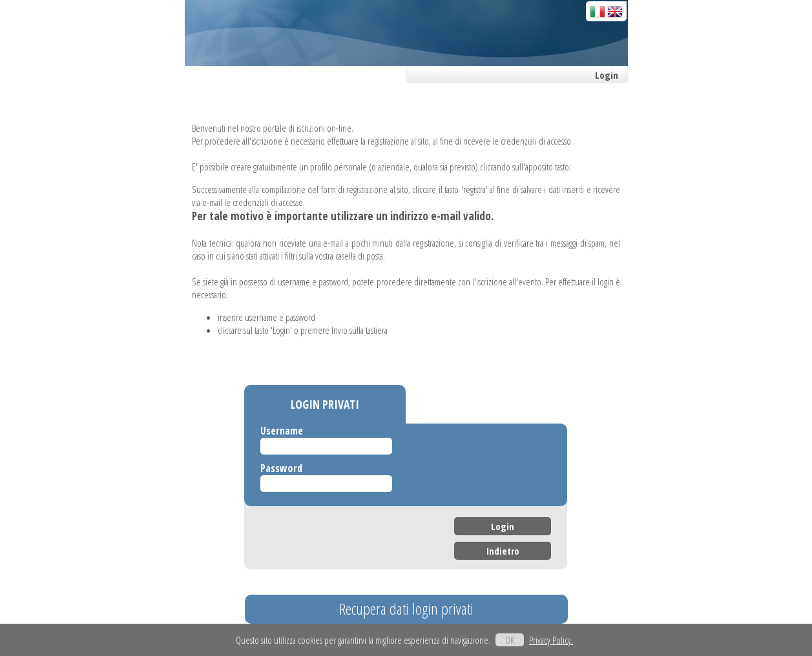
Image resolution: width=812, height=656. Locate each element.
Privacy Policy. (551, 640)
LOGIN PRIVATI (325, 404)
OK (510, 640)
